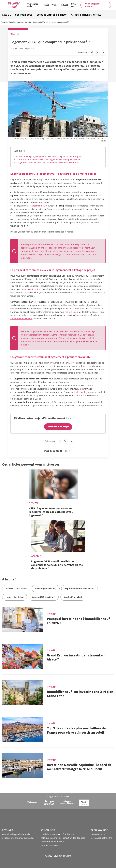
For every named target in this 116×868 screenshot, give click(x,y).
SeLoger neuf (48, 830)
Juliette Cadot (17, 49)
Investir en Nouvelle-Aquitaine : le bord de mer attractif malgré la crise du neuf (79, 767)
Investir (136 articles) (46, 588)
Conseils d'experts (16, 22)
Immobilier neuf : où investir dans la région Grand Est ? (80, 694)
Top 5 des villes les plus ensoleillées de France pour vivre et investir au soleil (76, 730)
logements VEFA (40, 206)
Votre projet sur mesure (93, 5)
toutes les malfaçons (81, 392)
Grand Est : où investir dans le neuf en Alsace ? (76, 657)
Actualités (65, 5)
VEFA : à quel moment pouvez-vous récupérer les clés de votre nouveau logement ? (51, 512)
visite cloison (72, 312)
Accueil (6, 15)
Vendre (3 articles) (73, 597)
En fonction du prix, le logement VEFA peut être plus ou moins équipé (49, 156)
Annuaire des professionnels (16, 834)
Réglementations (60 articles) (80, 588)
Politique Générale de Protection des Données (63, 838)
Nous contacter (98, 834)
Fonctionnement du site (52, 842)
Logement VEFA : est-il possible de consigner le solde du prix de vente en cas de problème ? (57, 565)
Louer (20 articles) (15, 597)
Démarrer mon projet (58, 427)
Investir (47, 5)
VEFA (68, 451)
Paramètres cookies (50, 845)
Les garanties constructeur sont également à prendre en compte (47, 163)
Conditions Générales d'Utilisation (57, 834)
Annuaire (56, 5)
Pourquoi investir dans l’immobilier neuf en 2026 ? (78, 621)
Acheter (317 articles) (16, 588)
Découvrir (8, 830)
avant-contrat (34, 289)
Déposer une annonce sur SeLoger (19, 838)
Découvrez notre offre (101, 838)
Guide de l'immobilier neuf (52, 15)
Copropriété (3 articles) (44, 597)
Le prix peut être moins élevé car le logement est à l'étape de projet (48, 160)
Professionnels (100, 830)
